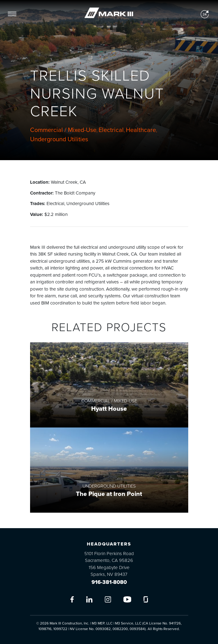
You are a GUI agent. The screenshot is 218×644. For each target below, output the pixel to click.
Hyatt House (109, 409)
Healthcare (141, 130)
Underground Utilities (59, 139)
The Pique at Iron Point (109, 494)
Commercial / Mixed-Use (63, 130)
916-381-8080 (109, 582)
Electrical (111, 130)
